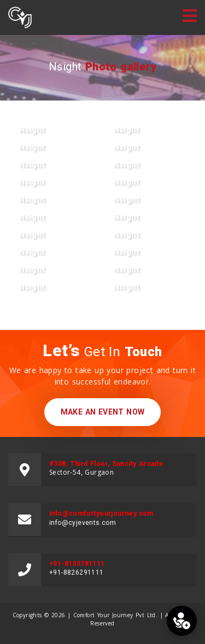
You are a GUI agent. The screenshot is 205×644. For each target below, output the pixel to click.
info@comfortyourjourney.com (101, 513)
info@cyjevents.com (83, 523)
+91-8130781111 (77, 564)
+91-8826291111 (77, 572)
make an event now (103, 412)
